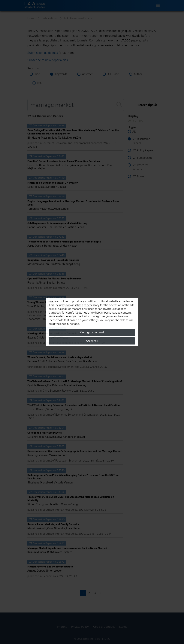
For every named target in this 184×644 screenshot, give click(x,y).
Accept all (92, 341)
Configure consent (92, 332)
